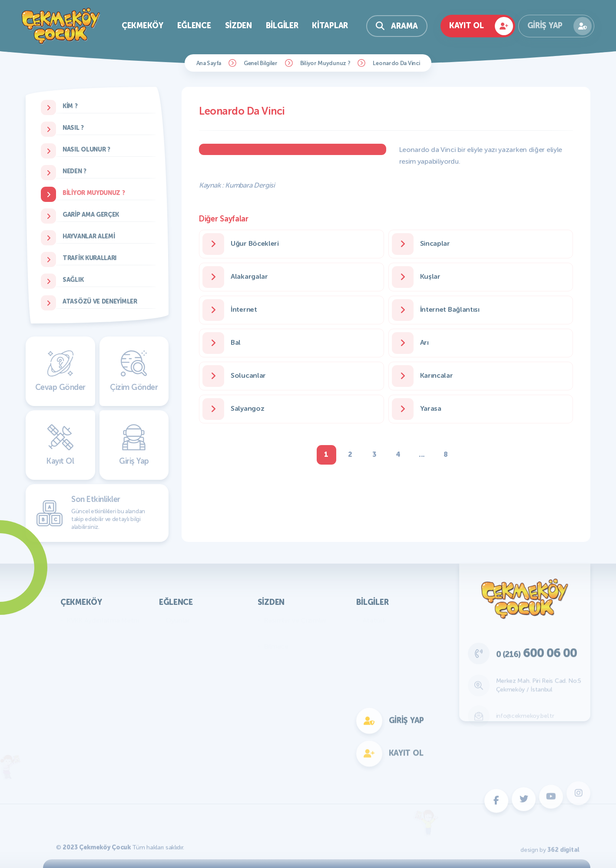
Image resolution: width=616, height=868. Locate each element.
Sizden (238, 26)
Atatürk (374, 620)
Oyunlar (178, 620)
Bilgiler (282, 26)
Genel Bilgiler (261, 63)
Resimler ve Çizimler (295, 620)
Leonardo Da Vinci (396, 63)
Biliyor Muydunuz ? (325, 63)
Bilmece (276, 646)
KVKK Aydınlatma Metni (103, 620)
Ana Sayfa (209, 63)
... (422, 454)
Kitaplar (330, 26)
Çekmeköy (142, 26)
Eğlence (194, 26)
